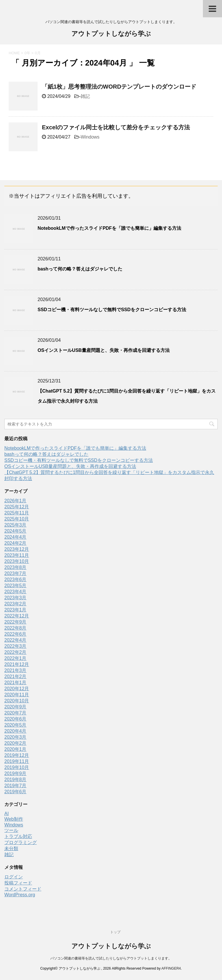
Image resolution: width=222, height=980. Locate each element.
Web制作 (14, 819)
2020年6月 (15, 719)
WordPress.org (20, 895)
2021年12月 (17, 664)
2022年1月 (15, 658)
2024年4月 (15, 537)
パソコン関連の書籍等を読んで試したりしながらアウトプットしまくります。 (111, 958)
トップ (115, 932)
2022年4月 (15, 640)
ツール (11, 830)
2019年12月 (17, 755)
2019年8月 (15, 780)
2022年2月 (15, 652)
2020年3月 (15, 737)
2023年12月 (17, 549)
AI (7, 814)
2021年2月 (15, 676)
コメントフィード (23, 889)
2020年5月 (15, 725)
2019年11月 (17, 761)
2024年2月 (15, 543)
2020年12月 (17, 689)
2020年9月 (15, 707)
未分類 (11, 849)
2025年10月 (17, 519)
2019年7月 (15, 786)
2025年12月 (17, 507)
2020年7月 (15, 713)
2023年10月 (17, 561)
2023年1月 (15, 610)
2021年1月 (15, 683)
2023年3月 (15, 598)
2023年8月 (15, 567)
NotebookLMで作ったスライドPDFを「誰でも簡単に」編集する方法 (109, 228)
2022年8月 (15, 628)
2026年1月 (15, 501)
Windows (90, 137)
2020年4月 (15, 731)
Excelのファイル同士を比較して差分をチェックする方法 (116, 127)
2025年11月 (17, 513)
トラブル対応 (18, 836)
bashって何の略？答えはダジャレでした (80, 269)
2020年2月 (15, 743)
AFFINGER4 (171, 968)
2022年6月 (15, 634)
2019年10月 (17, 767)
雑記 (85, 96)
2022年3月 (15, 646)
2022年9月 (15, 622)
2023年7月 (15, 573)
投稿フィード (18, 883)
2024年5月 (15, 531)
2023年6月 (15, 579)
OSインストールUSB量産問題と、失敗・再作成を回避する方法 (104, 350)
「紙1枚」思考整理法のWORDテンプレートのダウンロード (119, 87)
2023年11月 (17, 555)
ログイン (14, 877)
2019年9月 (15, 773)
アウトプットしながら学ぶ (111, 34)
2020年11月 (17, 695)
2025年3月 (15, 525)
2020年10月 (17, 701)
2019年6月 (15, 792)
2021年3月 (15, 670)
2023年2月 (15, 604)
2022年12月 (17, 616)
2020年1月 (15, 749)
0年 (27, 53)
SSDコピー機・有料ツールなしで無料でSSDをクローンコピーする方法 (112, 310)
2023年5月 (15, 586)
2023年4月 (15, 592)
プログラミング (21, 842)
